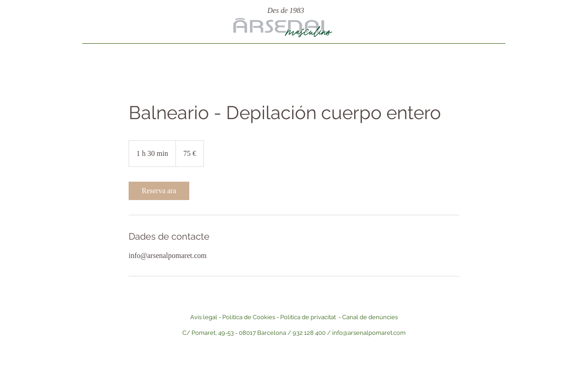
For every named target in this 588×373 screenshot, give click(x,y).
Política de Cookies (249, 317)
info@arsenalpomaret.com (369, 333)
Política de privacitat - (311, 317)
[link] (159, 191)
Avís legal (204, 317)
